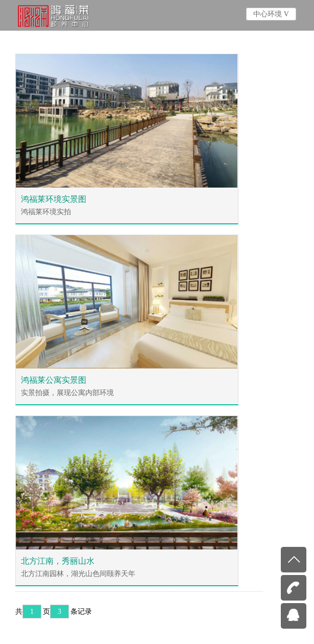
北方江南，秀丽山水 (58, 561)
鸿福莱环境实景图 (54, 199)
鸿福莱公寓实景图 (54, 380)
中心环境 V (271, 14)
